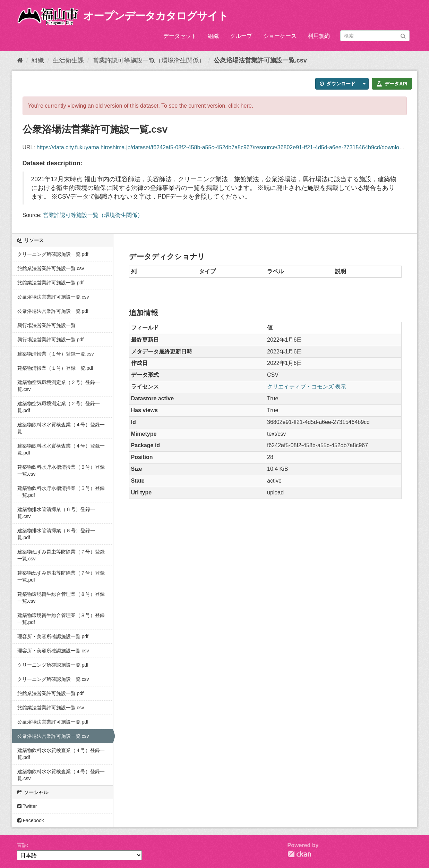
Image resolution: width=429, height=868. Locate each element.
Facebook (31, 820)
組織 (213, 36)
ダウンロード (338, 84)
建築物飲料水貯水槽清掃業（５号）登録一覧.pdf (61, 492)
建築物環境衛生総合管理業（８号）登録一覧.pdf (61, 619)
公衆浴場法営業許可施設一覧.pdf (53, 311)
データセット (180, 36)
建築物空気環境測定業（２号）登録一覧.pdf (59, 407)
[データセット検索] (375, 36)
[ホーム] (20, 60)
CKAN (299, 854)
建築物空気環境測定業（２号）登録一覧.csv (59, 386)
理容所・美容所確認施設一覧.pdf (53, 636)
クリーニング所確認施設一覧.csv (53, 679)
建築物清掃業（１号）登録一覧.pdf (55, 368)
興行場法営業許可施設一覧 (46, 325)
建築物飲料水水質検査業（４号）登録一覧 (61, 428)
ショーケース (280, 36)
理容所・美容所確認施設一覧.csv (53, 651)
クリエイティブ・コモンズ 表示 (307, 387)
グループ (241, 36)
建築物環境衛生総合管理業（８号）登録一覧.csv (61, 598)
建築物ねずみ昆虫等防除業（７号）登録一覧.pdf (61, 576)
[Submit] (403, 35)
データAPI (392, 84)
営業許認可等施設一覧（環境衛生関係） (149, 60)
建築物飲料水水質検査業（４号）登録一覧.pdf (61, 449)
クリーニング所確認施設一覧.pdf (53, 254)
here (246, 106)
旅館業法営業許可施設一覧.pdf (50, 283)
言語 (22, 845)
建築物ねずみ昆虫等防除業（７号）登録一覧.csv (61, 555)
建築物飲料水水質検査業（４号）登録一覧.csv (61, 775)
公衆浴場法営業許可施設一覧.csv (260, 60)
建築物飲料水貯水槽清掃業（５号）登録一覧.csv (61, 470)
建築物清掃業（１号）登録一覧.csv (56, 354)
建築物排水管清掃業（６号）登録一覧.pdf (56, 534)
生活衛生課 (68, 60)
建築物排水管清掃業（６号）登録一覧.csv (56, 513)
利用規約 (319, 36)
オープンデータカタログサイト (156, 16)
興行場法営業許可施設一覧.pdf (50, 340)
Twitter (27, 806)
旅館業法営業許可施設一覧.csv (51, 268)
